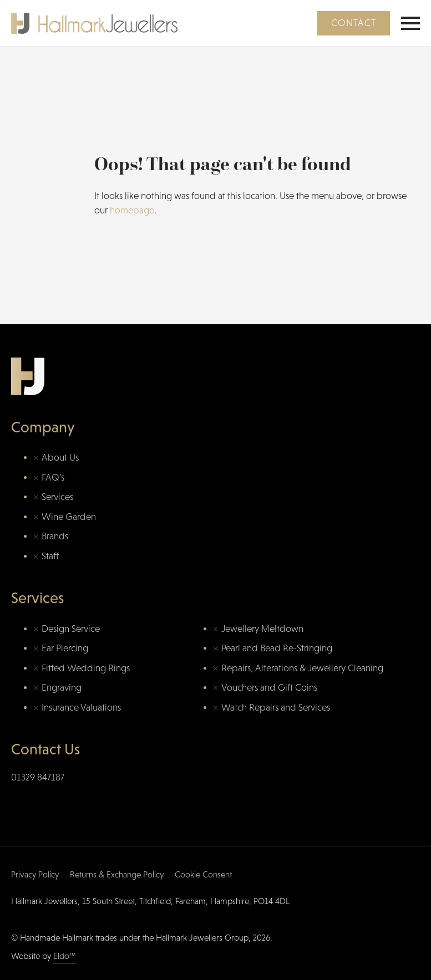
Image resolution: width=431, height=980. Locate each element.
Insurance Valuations (81, 708)
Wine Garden (69, 517)
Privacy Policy (35, 874)
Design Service (71, 629)
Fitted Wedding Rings (86, 668)
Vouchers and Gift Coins (269, 688)
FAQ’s (53, 478)
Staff (50, 556)
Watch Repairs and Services (276, 708)
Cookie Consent (203, 874)
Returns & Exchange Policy (117, 874)
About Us (60, 458)
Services (57, 497)
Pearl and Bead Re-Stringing (277, 648)
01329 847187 (38, 777)
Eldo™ (65, 956)
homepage (132, 210)
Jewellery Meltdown (262, 629)
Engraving (62, 688)
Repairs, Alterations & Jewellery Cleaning (302, 668)
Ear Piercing (65, 648)
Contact (354, 23)
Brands (55, 536)
